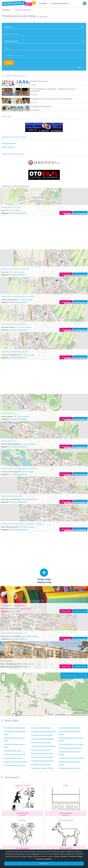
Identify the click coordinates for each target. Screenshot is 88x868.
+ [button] (3, 676)
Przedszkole (7, 661)
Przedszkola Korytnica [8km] (42, 757)
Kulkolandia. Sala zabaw (12, 605)
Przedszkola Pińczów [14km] (70, 728)
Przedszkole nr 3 (9, 441)
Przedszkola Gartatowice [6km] (43, 746)
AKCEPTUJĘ (44, 864)
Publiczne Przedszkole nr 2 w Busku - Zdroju (22, 524)
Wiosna (23, 820)
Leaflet (67, 214)
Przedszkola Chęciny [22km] (70, 768)
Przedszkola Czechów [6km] (42, 735)
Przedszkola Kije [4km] (13, 751)
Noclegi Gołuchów (9, 143)
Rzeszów (34, 102)
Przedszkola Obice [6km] (41, 750)
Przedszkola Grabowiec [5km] (15, 762)
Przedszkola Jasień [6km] (41, 742)
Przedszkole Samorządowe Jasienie (18, 296)
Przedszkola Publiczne (18, 213)
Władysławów (36, 110)
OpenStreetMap (76, 214)
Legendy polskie (22, 785)
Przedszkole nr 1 (9, 413)
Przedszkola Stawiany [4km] (15, 754)
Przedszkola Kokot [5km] (41, 728)
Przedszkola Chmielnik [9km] (43, 761)
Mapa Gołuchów (8, 147)
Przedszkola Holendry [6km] (42, 753)
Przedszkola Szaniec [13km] (42, 768)
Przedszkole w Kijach (11, 207)
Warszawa (34, 95)
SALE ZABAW (14, 611)
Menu (85, 3)
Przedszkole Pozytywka (41, 106)
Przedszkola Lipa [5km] (13, 758)
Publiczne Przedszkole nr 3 (14, 633)
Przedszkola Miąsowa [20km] (70, 748)
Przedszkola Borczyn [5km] (14, 765)
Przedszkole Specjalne (12, 496)
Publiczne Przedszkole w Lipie (15, 269)
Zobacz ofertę (66, 213)
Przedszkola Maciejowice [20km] (71, 758)
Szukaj (9, 63)
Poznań (33, 85)
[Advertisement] (44, 232)
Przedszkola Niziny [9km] (41, 765)
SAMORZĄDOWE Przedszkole (14, 352)
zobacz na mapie (15, 210)
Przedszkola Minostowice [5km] (44, 731)
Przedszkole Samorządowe (14, 324)
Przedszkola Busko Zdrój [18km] (71, 744)
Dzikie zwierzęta (66, 820)
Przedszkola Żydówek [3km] (15, 728)
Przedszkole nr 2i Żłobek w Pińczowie (19, 468)
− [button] (3, 679)
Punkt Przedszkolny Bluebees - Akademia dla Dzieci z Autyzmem (53, 90)
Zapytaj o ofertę (80, 213)
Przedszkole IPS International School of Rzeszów (52, 99)
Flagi (66, 785)
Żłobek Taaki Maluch (40, 81)
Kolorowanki (12, 777)
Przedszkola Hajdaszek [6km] (43, 739)
